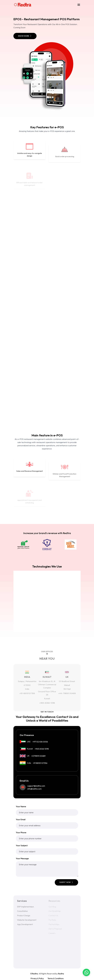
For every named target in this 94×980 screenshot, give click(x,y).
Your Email (21, 820)
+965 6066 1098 (42, 749)
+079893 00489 (38, 756)
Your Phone (21, 833)
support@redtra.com (36, 786)
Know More (25, 36)
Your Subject (22, 846)
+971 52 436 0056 (40, 742)
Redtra (61, 974)
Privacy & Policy (37, 978)
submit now (66, 882)
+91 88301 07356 (40, 763)
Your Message (22, 859)
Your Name (21, 807)
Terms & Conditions (56, 978)
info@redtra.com (35, 789)
